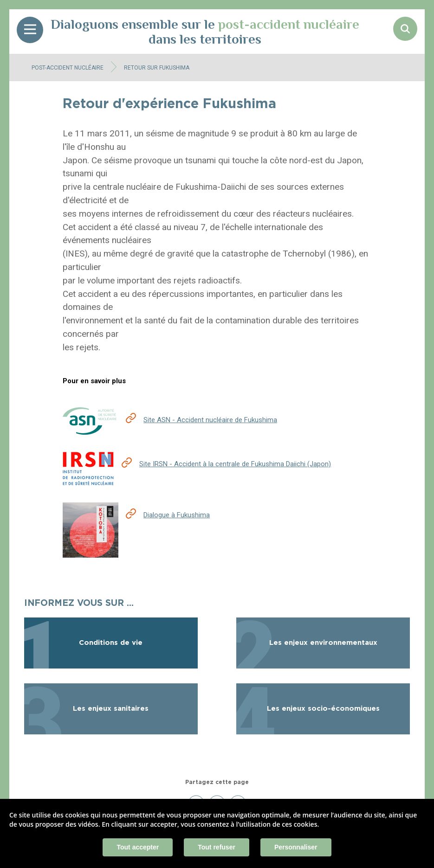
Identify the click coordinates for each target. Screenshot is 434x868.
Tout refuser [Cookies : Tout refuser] (217, 847)
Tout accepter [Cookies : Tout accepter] (138, 847)
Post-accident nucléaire (68, 68)
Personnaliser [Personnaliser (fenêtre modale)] (296, 847)
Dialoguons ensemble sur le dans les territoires (205, 32)
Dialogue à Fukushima (177, 515)
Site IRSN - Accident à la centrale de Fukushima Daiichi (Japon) (235, 464)
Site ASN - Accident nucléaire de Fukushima (210, 420)
